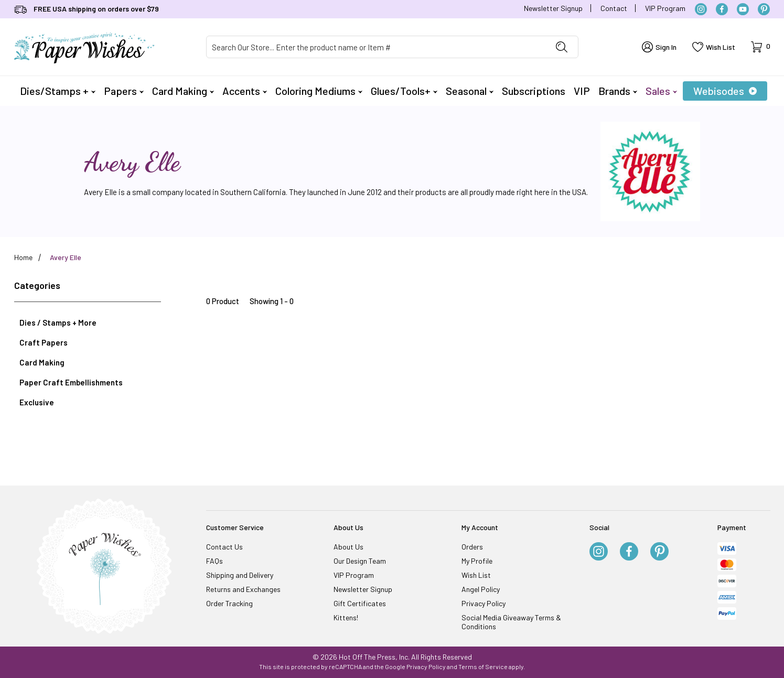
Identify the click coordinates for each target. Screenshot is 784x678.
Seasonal (470, 91)
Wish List (476, 575)
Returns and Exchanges (243, 589)
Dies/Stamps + (58, 91)
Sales (661, 91)
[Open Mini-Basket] (761, 47)
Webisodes (725, 91)
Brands (618, 91)
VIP (582, 91)
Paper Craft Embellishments (71, 382)
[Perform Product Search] (562, 47)
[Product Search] (376, 47)
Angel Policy (481, 589)
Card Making (183, 91)
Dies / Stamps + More (58, 322)
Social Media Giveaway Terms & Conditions (511, 622)
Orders (472, 547)
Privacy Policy (484, 603)
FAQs (214, 561)
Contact (614, 8)
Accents (245, 91)
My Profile (477, 561)
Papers (124, 91)
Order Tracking (229, 603)
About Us (348, 547)
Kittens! (346, 617)
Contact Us (224, 547)
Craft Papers (44, 342)
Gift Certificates (360, 603)
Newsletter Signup (553, 8)
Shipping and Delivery (240, 575)
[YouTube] (743, 9)
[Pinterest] (764, 9)
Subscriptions (534, 91)
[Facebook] (722, 9)
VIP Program (665, 8)
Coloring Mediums (319, 91)
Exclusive (37, 402)
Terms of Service (483, 666)
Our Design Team (360, 561)
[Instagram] (701, 9)
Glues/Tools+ (404, 91)
